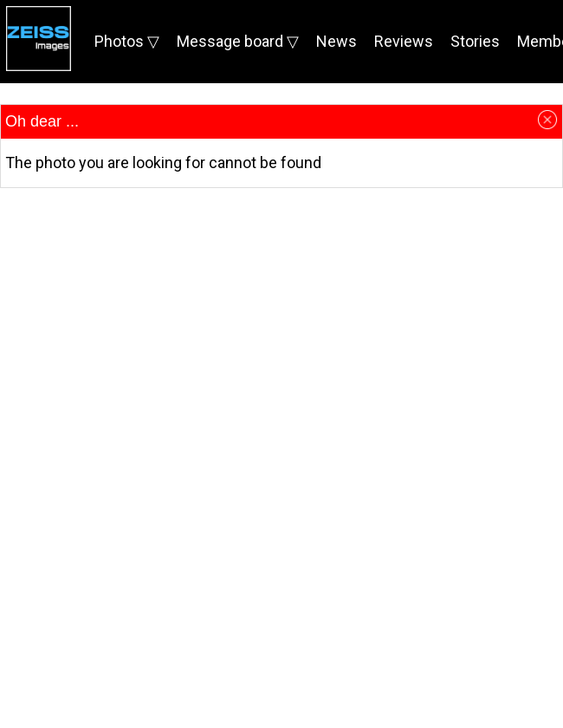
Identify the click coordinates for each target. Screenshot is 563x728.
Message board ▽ (238, 41)
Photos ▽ (127, 41)
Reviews (404, 41)
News (337, 41)
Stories (475, 41)
